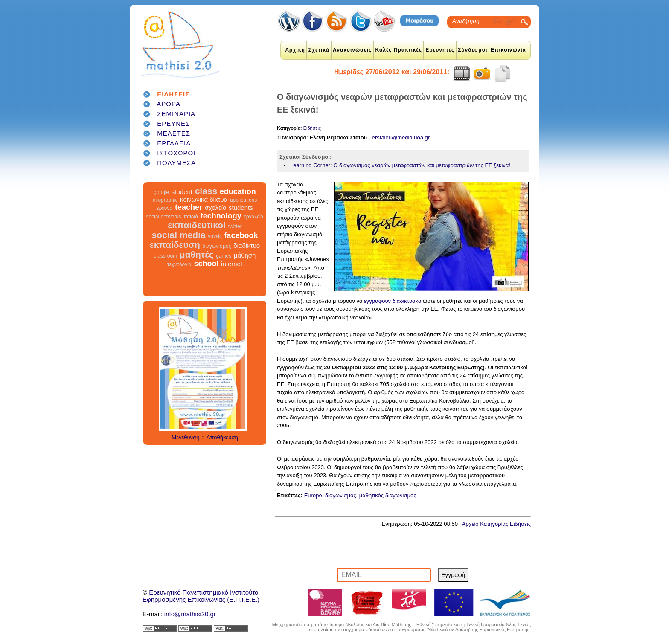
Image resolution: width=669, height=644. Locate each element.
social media (179, 235)
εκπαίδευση (175, 245)
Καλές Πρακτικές (399, 50)
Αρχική (295, 50)
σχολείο (216, 207)
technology (221, 216)
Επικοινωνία (508, 50)
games (224, 256)
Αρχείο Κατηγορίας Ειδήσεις (496, 524)
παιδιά (191, 217)
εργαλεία (253, 217)
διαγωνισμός (217, 246)
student (182, 192)
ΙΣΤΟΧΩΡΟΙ (176, 153)
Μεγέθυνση (185, 437)
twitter (235, 226)
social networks (164, 217)
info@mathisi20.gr (190, 614)
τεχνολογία (179, 264)
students (241, 207)
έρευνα (164, 208)
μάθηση (245, 255)
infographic (165, 200)
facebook (241, 235)
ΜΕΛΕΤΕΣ (174, 133)
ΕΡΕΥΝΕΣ (173, 123)
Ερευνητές (440, 50)
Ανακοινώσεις (352, 50)
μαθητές (197, 254)
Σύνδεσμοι (473, 50)
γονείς (215, 236)
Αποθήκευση (222, 437)
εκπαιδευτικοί (197, 225)
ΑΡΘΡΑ (169, 104)
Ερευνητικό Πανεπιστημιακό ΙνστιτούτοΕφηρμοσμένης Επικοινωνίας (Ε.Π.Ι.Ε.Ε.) (201, 596)
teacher (189, 207)
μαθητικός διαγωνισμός (388, 495)
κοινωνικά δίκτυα (204, 199)
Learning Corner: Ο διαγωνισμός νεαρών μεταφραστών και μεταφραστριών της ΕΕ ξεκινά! (400, 165)
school (206, 264)
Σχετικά (319, 50)
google (161, 192)
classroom (166, 256)
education (238, 191)
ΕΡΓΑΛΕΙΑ (174, 143)
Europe (313, 495)
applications (243, 200)
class (206, 191)
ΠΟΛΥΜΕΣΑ (176, 163)
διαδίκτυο (247, 245)
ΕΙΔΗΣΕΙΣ (173, 94)
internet (232, 264)
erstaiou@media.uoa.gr (401, 138)
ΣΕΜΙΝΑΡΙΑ (176, 114)
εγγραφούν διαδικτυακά (393, 301)
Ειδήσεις (312, 128)
